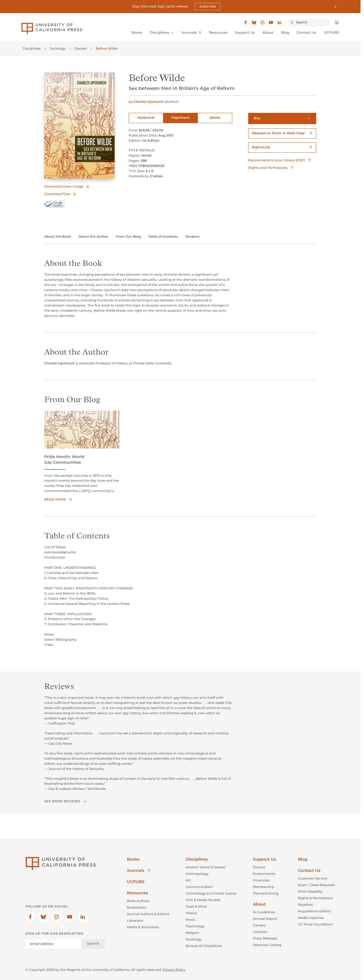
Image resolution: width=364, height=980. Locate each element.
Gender (81, 48)
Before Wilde (107, 48)
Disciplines (32, 48)
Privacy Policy (174, 969)
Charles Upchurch (149, 102)
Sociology (58, 48)
